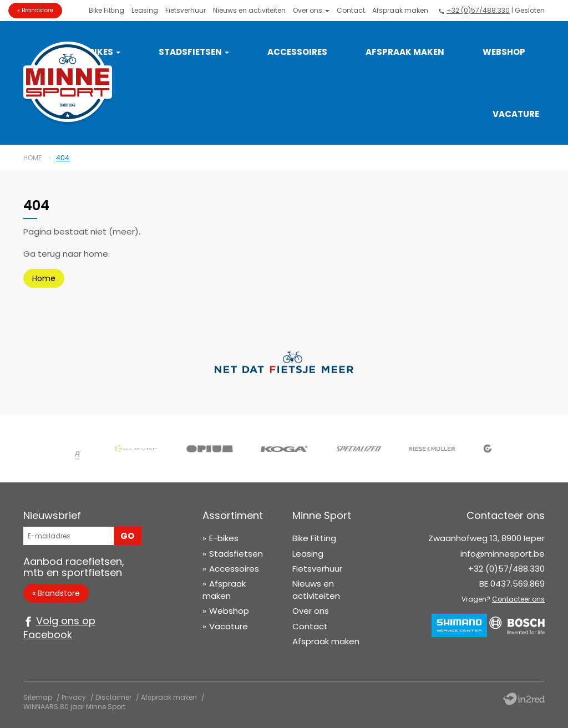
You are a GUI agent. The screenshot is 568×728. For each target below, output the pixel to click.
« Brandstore (35, 10)
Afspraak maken (400, 10)
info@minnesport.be (503, 554)
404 (63, 158)
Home (32, 158)
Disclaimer (113, 697)
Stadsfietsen (194, 52)
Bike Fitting (106, 10)
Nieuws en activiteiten (249, 10)
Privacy (74, 697)
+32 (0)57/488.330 (478, 10)
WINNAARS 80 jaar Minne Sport (74, 707)
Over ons (311, 10)
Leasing (145, 10)
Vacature (516, 114)
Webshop (504, 52)
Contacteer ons (518, 599)
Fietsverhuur (186, 10)
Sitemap (38, 697)
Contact (351, 10)
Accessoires (297, 52)
